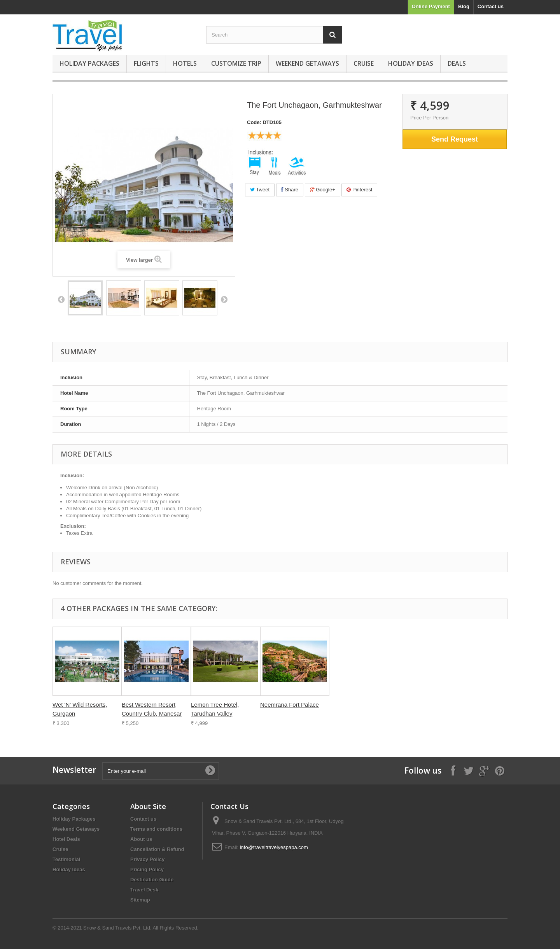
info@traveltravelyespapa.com (274, 847)
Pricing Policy (147, 869)
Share (290, 190)
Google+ (323, 190)
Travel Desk (144, 890)
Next (224, 299)
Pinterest (359, 190)
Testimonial (66, 859)
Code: (254, 122)
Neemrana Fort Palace (290, 705)
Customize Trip (236, 63)
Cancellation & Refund (157, 849)
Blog (464, 6)
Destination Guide (152, 880)
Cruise (364, 63)
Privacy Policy (147, 859)
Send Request (455, 139)
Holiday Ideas (411, 63)
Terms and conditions (156, 829)
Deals (457, 63)
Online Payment (431, 6)
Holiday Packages (89, 63)
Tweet (260, 190)
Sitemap (140, 900)
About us (141, 839)
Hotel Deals (66, 839)
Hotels (185, 63)
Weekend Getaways (307, 63)
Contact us (491, 6)
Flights (146, 63)
